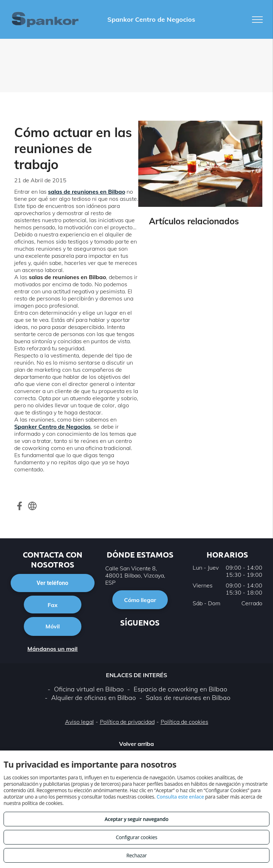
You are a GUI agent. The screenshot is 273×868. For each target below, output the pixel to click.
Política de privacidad (127, 722)
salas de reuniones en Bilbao (87, 192)
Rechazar (136, 855)
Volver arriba (136, 744)
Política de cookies (184, 722)
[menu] (257, 20)
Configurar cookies (137, 837)
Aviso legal (79, 722)
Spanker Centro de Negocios (52, 427)
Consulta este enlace (180, 797)
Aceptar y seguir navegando (136, 819)
